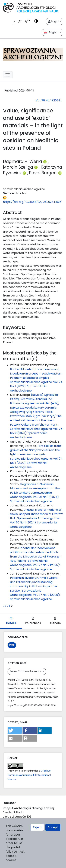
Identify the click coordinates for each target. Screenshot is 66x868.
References (33, 621)
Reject (37, 827)
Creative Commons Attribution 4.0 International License (29, 775)
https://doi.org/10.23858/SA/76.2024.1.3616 (32, 200)
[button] (15, 730)
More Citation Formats (26, 671)
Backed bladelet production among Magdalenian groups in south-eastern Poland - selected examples (36, 374)
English (51, 32)
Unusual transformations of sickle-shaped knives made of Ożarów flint (36, 514)
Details (11, 621)
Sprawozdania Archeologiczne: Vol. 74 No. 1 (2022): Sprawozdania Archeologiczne (36, 386)
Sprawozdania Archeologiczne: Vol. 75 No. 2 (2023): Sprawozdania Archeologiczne (36, 433)
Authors (55, 621)
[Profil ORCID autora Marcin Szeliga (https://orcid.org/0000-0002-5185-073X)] (36, 167)
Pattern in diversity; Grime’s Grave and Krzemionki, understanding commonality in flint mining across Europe (34, 584)
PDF (12, 645)
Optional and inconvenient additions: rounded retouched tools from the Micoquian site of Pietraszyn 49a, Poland (36, 554)
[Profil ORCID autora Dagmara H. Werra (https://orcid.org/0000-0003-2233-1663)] (45, 161)
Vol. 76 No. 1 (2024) (49, 100)
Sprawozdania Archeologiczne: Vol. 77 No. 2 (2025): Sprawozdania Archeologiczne (35, 565)
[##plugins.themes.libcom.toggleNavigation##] (8, 75)
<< (5, 606)
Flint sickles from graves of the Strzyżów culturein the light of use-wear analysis (35, 450)
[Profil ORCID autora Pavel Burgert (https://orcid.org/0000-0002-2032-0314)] (60, 173)
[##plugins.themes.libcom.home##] (33, 54)
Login (54, 21)
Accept (53, 827)
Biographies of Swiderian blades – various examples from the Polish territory (35, 488)
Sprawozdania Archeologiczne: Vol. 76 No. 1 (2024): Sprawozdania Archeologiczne (35, 497)
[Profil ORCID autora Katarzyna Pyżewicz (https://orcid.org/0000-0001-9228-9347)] (25, 173)
